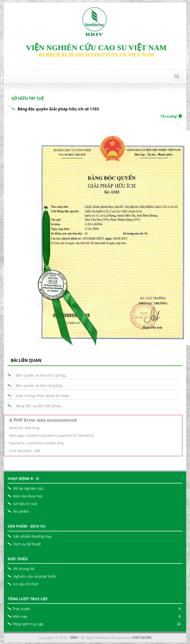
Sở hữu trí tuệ (25, 504)
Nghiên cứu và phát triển (35, 576)
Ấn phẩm (21, 511)
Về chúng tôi (24, 569)
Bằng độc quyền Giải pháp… (40, 406)
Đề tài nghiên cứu (28, 488)
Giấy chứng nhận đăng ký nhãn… (44, 396)
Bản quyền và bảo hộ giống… (40, 385)
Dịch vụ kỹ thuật (27, 544)
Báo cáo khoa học (28, 496)
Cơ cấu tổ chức (26, 584)
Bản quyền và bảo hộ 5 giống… (42, 375)
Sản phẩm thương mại (32, 536)
